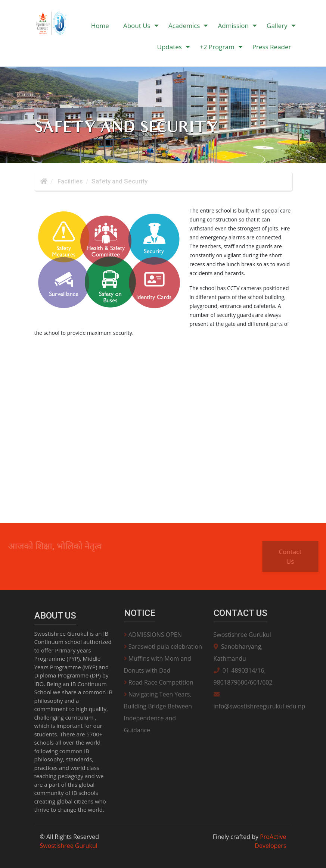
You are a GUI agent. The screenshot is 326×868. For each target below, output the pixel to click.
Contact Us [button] (296, 556)
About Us (137, 26)
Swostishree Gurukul (242, 635)
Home (100, 26)
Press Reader (272, 47)
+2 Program (217, 47)
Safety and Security (119, 181)
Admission (233, 26)
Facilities (69, 181)
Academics (184, 26)
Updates (169, 47)
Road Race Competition (159, 682)
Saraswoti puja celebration (163, 647)
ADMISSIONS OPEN (153, 635)
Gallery (277, 26)
